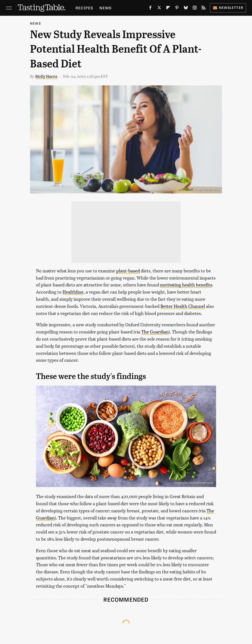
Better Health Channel (183, 306)
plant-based (128, 271)
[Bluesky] (186, 9)
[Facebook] (150, 9)
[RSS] (204, 9)
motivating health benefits (186, 285)
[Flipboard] (168, 9)
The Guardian (155, 332)
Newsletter (228, 8)
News (105, 8)
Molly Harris (46, 76)
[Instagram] (195, 9)
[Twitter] (159, 9)
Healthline (73, 292)
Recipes (84, 8)
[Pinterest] (177, 9)
